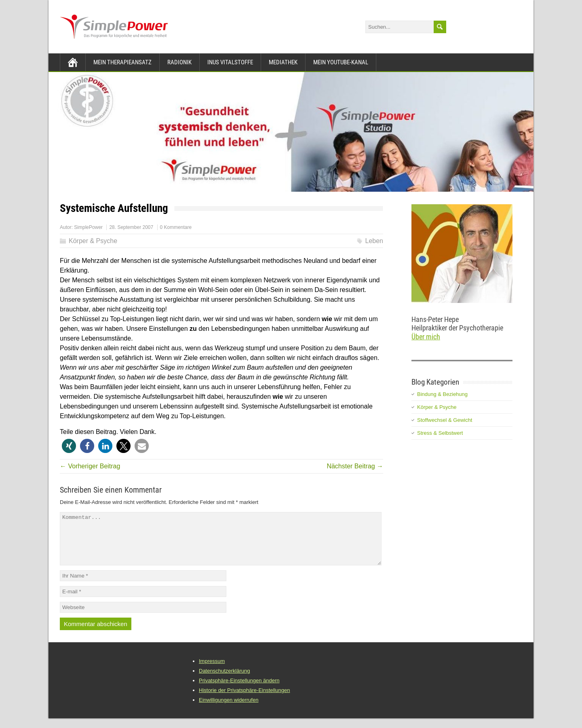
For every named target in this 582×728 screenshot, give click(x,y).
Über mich (426, 337)
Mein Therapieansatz (122, 62)
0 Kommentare (176, 227)
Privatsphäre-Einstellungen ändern (239, 690)
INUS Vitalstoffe (230, 62)
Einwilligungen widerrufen (229, 710)
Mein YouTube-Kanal (341, 62)
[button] (69, 446)
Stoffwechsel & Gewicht (445, 420)
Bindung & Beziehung (442, 394)
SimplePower (88, 227)
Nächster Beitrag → (355, 466)
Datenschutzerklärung (224, 680)
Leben (374, 241)
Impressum (212, 671)
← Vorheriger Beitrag (90, 466)
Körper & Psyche (93, 241)
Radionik (179, 62)
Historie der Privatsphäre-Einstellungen (244, 700)
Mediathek (283, 62)
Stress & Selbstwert (440, 433)
